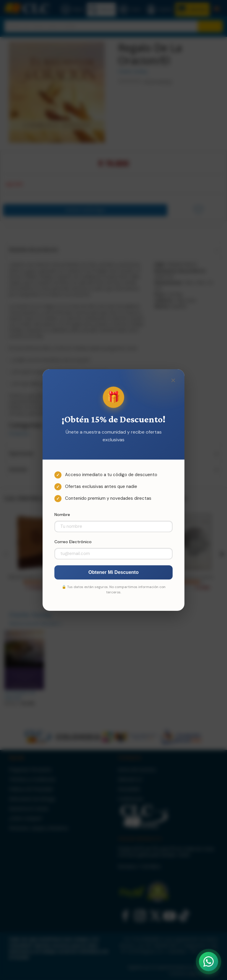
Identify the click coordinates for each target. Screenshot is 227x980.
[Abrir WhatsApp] (209, 962)
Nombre (62, 515)
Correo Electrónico (73, 542)
